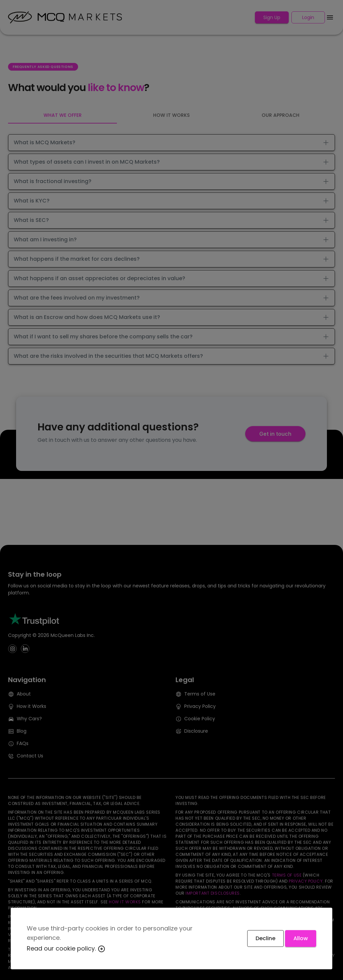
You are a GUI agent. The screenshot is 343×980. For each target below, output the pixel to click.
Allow (301, 938)
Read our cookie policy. (66, 948)
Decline (265, 938)
